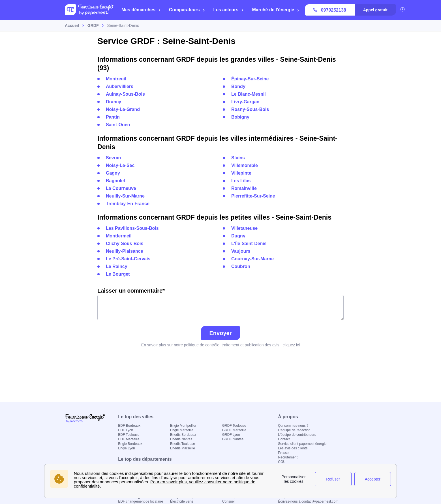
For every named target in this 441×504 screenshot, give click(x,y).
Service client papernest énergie (302, 444)
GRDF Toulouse (234, 426)
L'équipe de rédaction (294, 430)
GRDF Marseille (234, 430)
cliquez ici (291, 345)
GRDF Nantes (233, 439)
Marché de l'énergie (276, 10)
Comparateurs (187, 10)
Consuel (228, 501)
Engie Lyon (127, 448)
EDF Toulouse (129, 435)
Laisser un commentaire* (220, 304)
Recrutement (288, 457)
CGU (282, 462)
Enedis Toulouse (183, 444)
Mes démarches (141, 10)
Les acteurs (229, 10)
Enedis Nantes (181, 439)
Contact (284, 439)
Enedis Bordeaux (183, 435)
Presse (283, 453)
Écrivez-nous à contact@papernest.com (308, 501)
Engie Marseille (182, 430)
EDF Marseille (129, 439)
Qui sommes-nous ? (293, 426)
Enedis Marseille (183, 448)
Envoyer (221, 333)
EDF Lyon (126, 430)
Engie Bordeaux (130, 444)
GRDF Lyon (231, 435)
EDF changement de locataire (141, 501)
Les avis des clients (293, 448)
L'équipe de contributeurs (297, 435)
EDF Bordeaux (129, 426)
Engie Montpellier (183, 426)
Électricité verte (182, 501)
